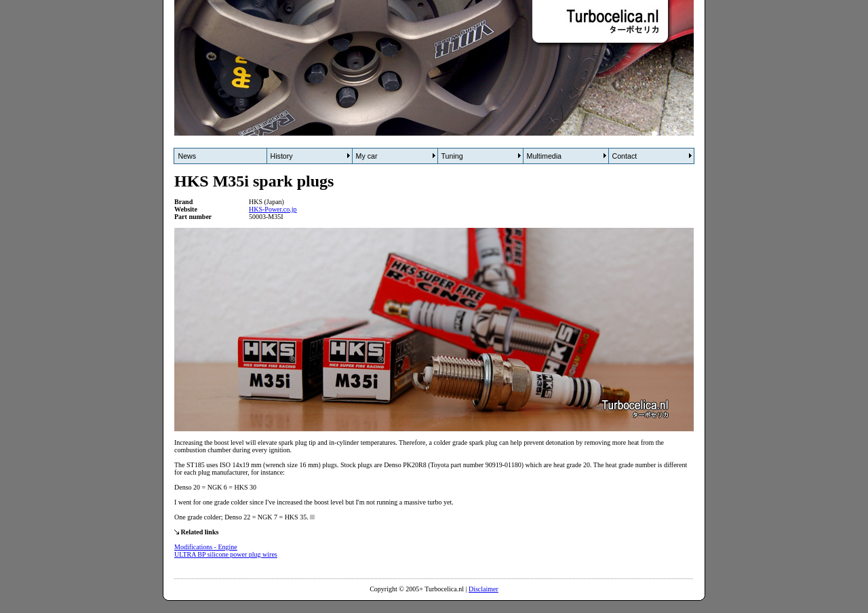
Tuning (452, 156)
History (282, 156)
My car (367, 156)
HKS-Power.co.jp (273, 209)
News (188, 156)
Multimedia (545, 156)
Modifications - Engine (206, 547)
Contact (625, 156)
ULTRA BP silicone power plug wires (226, 554)
